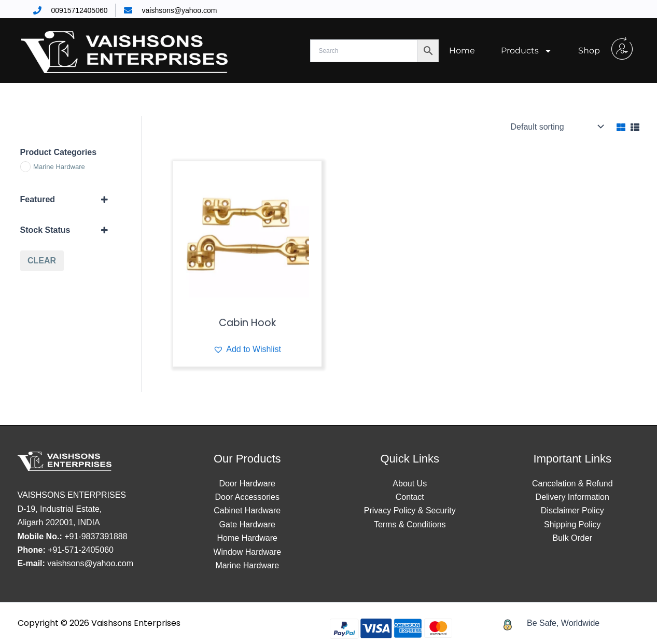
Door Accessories (248, 497)
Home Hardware (247, 538)
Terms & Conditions (410, 524)
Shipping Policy (572, 524)
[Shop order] (556, 127)
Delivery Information (572, 497)
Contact (410, 497)
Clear (42, 261)
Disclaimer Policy (572, 510)
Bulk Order (572, 538)
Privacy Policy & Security (410, 510)
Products (527, 51)
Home (462, 51)
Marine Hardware (247, 565)
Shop (589, 51)
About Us (410, 484)
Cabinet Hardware (247, 510)
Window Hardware (247, 552)
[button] (247, 365)
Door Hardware (247, 484)
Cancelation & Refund (572, 484)
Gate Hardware (248, 524)
